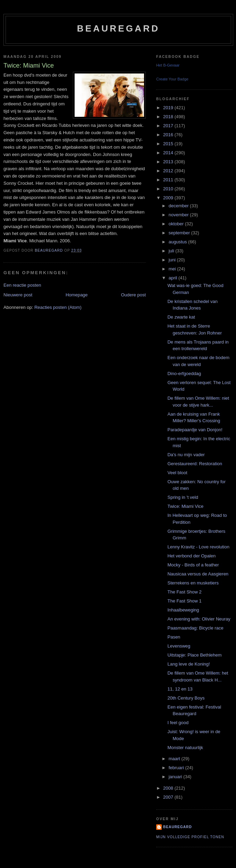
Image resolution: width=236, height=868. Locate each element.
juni (173, 260)
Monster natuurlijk (185, 748)
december (179, 206)
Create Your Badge (172, 79)
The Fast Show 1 (184, 601)
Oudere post (133, 295)
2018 (169, 117)
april (174, 278)
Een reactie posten (22, 285)
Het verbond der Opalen (191, 556)
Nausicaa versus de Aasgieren (198, 574)
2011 (169, 180)
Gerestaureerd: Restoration (195, 464)
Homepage (77, 295)
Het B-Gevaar (168, 65)
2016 (169, 135)
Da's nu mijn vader (186, 455)
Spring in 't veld (183, 497)
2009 (169, 198)
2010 (169, 189)
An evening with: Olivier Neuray (199, 619)
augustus (178, 242)
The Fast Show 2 (184, 592)
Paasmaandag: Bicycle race (195, 628)
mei (173, 269)
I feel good (178, 723)
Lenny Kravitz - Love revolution (198, 547)
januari (176, 777)
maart (175, 759)
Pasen (174, 637)
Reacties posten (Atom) (58, 307)
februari (177, 768)
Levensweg (179, 646)
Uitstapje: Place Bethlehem (194, 655)
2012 (169, 171)
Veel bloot (177, 473)
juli (172, 251)
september (180, 233)
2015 (169, 144)
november (179, 215)
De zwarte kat (181, 317)
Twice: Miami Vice (185, 506)
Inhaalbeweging (183, 610)
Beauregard (118, 28)
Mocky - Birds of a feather (193, 565)
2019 (169, 108)
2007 (169, 797)
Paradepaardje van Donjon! (195, 430)
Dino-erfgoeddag (184, 374)
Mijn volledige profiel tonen (190, 837)
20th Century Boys (186, 698)
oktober (177, 224)
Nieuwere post (18, 295)
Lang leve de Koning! (188, 664)
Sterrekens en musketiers (193, 583)
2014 (169, 153)
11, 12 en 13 (180, 689)
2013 (169, 162)
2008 (169, 788)
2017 (169, 126)
